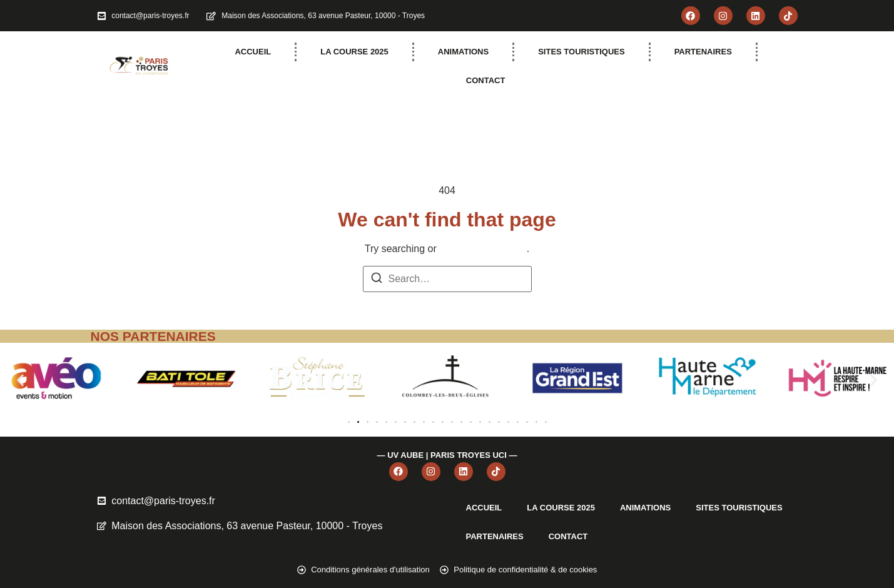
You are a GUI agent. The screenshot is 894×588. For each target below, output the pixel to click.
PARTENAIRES (703, 52)
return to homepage (483, 249)
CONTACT (486, 80)
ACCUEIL (253, 52)
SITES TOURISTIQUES (581, 52)
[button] (20, 380)
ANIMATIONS (463, 52)
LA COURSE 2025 (354, 52)
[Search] (377, 280)
